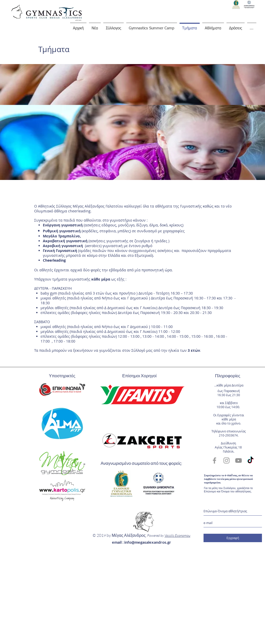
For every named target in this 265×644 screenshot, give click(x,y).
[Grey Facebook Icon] (214, 460)
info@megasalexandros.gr (148, 542)
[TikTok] (250, 460)
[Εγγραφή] (233, 538)
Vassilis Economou (177, 535)
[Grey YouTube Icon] (238, 460)
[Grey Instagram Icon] (226, 460)
